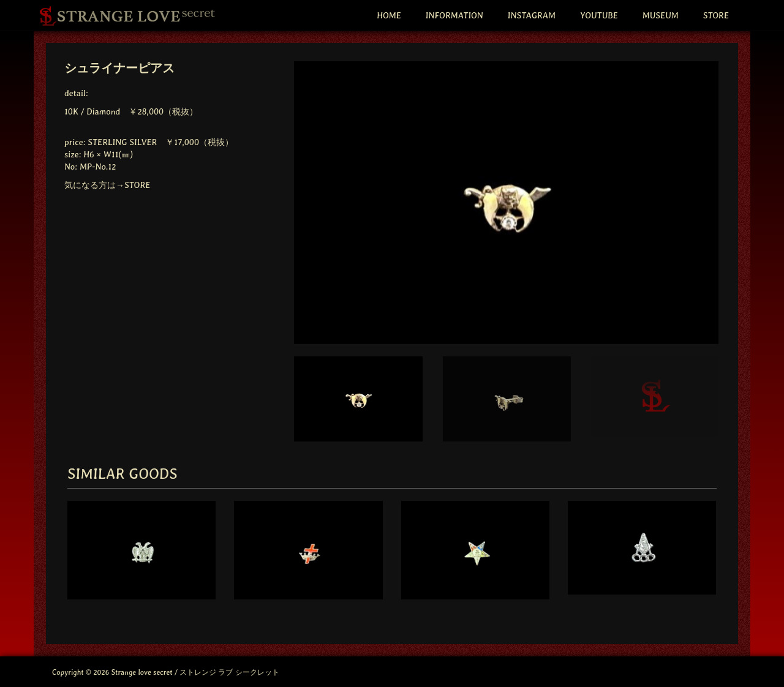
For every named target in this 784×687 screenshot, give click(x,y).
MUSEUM (661, 15)
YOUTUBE (599, 15)
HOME (389, 15)
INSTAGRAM (532, 15)
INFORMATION (454, 15)
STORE (716, 15)
